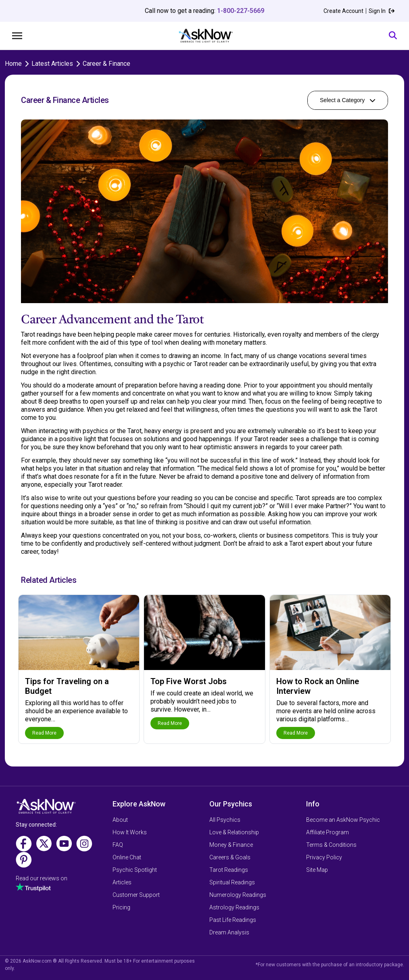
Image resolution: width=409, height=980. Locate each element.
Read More (44, 733)
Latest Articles (52, 64)
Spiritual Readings (232, 882)
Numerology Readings (238, 895)
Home (13, 64)
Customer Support (136, 895)
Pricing (121, 907)
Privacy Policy (324, 857)
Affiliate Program (328, 832)
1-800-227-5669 (241, 11)
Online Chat (127, 857)
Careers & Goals (230, 857)
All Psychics (225, 820)
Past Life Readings (233, 920)
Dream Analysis (229, 932)
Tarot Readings (229, 870)
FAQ (118, 845)
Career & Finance (106, 64)
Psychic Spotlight (135, 870)
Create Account (343, 11)
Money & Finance (231, 845)
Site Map (317, 870)
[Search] (393, 36)
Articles (122, 882)
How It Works (130, 832)
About (120, 820)
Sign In (382, 11)
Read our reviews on (42, 878)
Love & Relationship (234, 832)
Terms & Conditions (331, 845)
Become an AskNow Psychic (343, 820)
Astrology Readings (234, 907)
